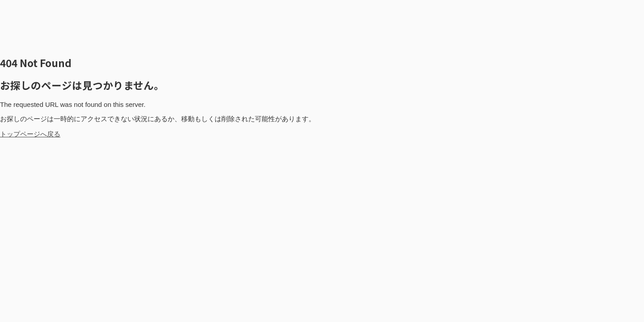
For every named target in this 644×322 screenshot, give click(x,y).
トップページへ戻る (30, 134)
